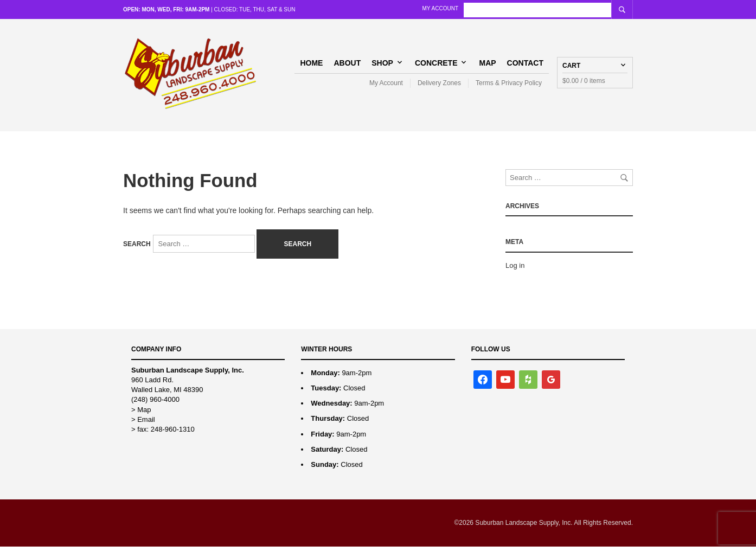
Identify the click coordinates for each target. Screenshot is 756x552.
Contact (525, 65)
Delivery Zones (439, 86)
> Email (143, 425)
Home (311, 65)
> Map (141, 415)
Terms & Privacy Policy (509, 86)
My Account (498, 8)
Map (487, 65)
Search (137, 249)
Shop (382, 65)
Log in (515, 271)
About (347, 65)
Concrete (436, 65)
